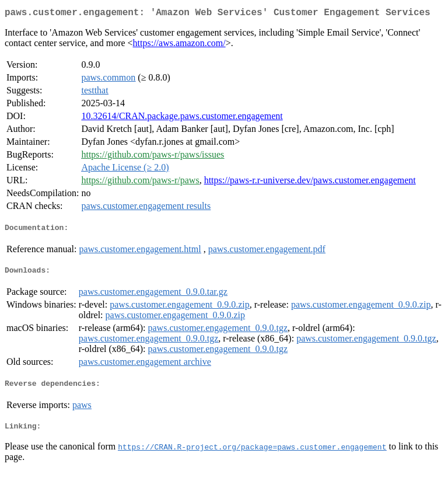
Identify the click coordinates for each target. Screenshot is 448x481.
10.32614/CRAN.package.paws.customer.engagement (182, 118)
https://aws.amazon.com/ (179, 45)
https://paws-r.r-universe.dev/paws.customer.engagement (310, 182)
